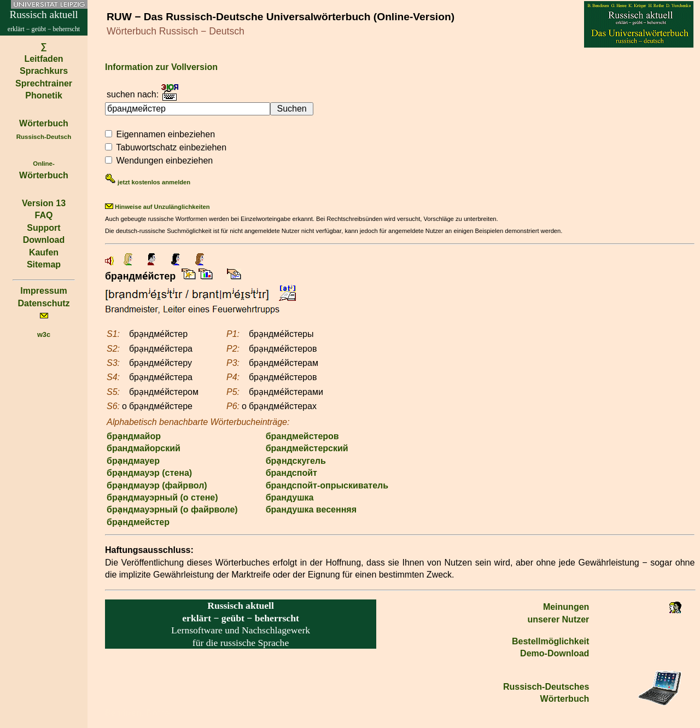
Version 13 (44, 203)
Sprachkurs (44, 71)
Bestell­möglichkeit (550, 641)
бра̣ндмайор (134, 436)
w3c (44, 334)
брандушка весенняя (311, 509)
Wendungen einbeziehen (164, 161)
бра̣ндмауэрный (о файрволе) (172, 509)
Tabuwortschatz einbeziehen (171, 147)
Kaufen (44, 252)
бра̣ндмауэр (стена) (149, 473)
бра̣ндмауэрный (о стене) (162, 497)
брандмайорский (144, 448)
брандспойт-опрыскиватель (327, 485)
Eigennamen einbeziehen (165, 134)
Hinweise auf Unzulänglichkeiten (157, 207)
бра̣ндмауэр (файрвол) (157, 485)
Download (44, 240)
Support (43, 228)
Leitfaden (43, 59)
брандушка (290, 497)
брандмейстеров (302, 436)
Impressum (43, 291)
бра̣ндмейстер (138, 522)
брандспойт (291, 473)
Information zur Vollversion (161, 67)
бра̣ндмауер (133, 461)
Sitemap (44, 264)
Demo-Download (555, 653)
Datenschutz (43, 303)
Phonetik (44, 95)
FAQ (44, 215)
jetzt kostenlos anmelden (148, 182)
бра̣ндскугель (296, 461)
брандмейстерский (307, 448)
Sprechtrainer (44, 83)
